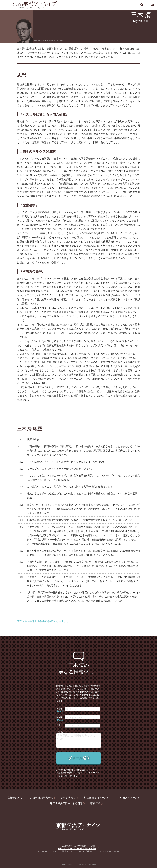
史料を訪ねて (68, 798)
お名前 (60, 710)
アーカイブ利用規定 (86, 852)
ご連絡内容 (62, 732)
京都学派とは (15, 798)
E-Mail (60, 718)
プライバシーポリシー (109, 852)
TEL (58, 725)
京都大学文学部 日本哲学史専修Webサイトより (43, 621)
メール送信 (78, 758)
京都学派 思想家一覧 (41, 798)
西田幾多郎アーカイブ (97, 798)
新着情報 (95, 803)
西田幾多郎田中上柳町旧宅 (66, 803)
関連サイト (67, 852)
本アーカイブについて (48, 852)
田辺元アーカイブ (131, 798)
